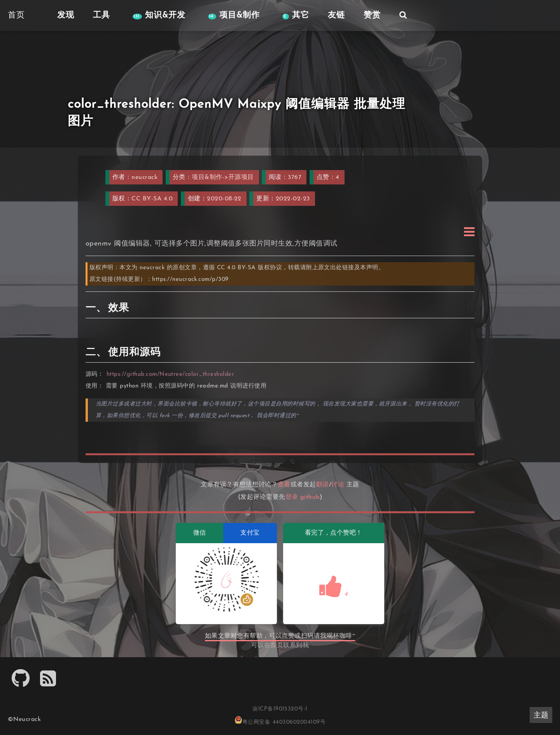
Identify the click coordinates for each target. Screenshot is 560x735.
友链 (334, 15)
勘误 (323, 485)
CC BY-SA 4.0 (152, 199)
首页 (277, 646)
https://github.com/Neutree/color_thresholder (171, 375)
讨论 (338, 485)
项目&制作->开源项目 (223, 177)
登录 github (303, 497)
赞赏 (369, 15)
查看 (284, 485)
